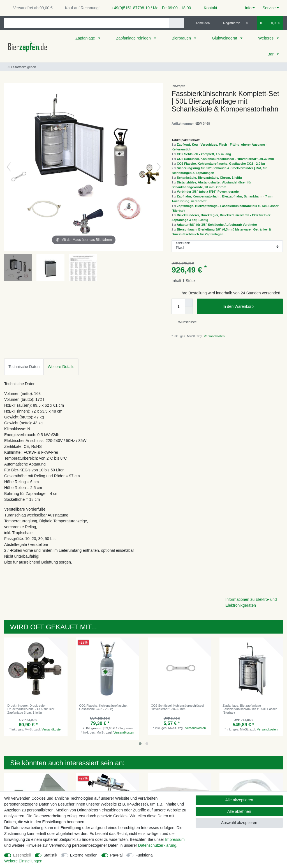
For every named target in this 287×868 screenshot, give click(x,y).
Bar (271, 54)
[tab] (24, 367)
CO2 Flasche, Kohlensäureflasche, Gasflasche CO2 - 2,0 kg (221, 164)
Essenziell (22, 855)
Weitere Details (61, 367)
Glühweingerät (225, 38)
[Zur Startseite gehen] (20, 67)
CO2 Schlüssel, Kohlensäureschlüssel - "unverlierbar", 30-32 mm (225, 159)
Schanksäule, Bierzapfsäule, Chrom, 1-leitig (209, 178)
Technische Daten (24, 367)
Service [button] (269, 8)
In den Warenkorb (251, 307)
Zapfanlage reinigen (134, 38)
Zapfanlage (86, 38)
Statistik (50, 855)
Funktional (144, 855)
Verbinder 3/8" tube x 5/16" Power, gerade (208, 192)
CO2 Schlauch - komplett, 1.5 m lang (204, 154)
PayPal (116, 855)
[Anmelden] (201, 23)
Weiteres (266, 38)
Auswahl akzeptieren (239, 823)
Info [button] (248, 8)
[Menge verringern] (189, 310)
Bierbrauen (182, 38)
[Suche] (176, 23)
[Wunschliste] (250, 23)
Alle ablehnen (239, 811)
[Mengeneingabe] (178, 306)
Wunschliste (185, 322)
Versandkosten (214, 336)
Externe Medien (84, 855)
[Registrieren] (229, 23)
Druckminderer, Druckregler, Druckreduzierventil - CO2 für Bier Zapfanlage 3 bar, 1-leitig (31, 709)
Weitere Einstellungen (23, 861)
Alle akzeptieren (239, 800)
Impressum (175, 839)
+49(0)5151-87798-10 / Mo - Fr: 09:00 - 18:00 (149, 8)
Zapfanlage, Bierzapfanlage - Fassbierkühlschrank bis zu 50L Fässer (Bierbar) (250, 709)
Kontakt (208, 8)
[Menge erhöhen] (189, 302)
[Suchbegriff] (87, 23)
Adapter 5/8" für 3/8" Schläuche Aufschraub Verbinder (217, 225)
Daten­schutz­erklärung (157, 845)
